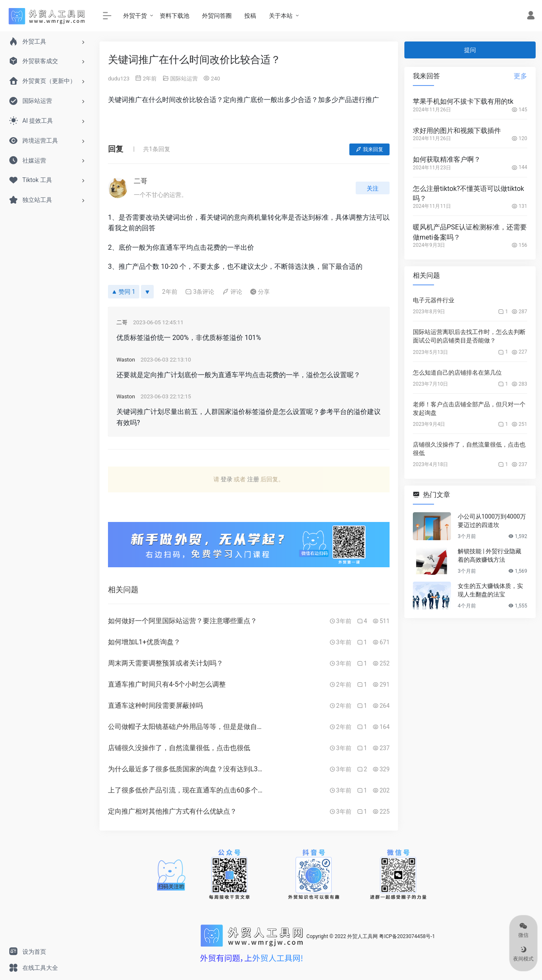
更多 (520, 76)
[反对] (147, 292)
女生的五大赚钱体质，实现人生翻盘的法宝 (490, 590)
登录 (227, 479)
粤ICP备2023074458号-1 (407, 936)
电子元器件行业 (434, 300)
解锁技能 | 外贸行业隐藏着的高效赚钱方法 (489, 555)
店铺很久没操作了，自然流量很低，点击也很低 (469, 449)
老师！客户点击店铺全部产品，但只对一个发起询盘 (469, 409)
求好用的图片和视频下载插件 (457, 131)
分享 (260, 292)
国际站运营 (184, 79)
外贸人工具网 (362, 936)
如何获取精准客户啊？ (447, 159)
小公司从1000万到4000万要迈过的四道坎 (492, 521)
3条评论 (200, 292)
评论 (232, 292)
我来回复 (369, 149)
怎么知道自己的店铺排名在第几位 (457, 373)
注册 (253, 479)
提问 (470, 50)
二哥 (141, 181)
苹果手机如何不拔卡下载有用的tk (463, 101)
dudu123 (119, 79)
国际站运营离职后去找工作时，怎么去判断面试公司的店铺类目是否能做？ (469, 336)
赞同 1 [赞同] (124, 292)
